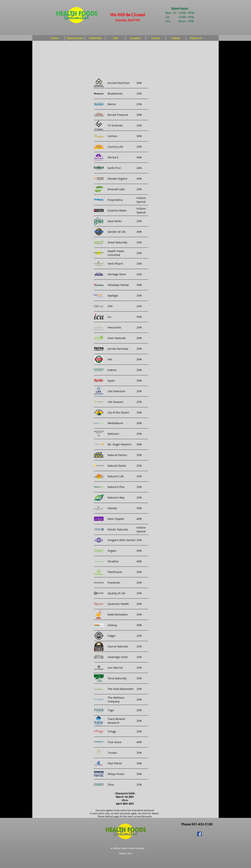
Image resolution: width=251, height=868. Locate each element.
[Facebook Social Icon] (199, 834)
